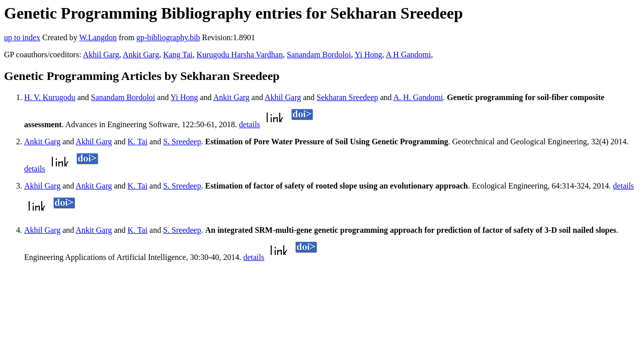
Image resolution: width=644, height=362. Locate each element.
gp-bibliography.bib (168, 37)
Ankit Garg (141, 55)
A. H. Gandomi (418, 97)
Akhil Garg (101, 55)
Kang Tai (178, 55)
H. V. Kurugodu (50, 97)
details (250, 124)
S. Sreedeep (182, 142)
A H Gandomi (409, 55)
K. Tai (138, 142)
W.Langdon (98, 37)
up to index (22, 37)
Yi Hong (369, 55)
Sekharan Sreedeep (347, 97)
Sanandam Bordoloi (319, 55)
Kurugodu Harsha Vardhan (240, 55)
